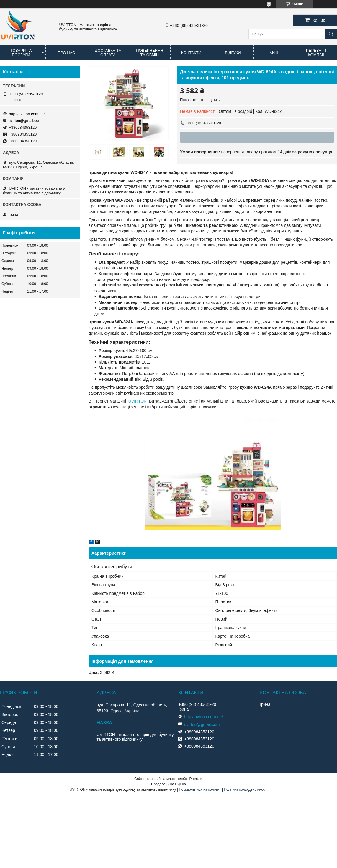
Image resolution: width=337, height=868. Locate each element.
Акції (274, 53)
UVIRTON (138, 401)
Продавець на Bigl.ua (168, 784)
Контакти (191, 53)
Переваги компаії (316, 53)
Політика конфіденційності (246, 789)
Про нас (67, 53)
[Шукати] (331, 34)
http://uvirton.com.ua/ (27, 114)
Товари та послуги (21, 53)
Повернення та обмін (150, 53)
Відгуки (233, 53)
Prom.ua (196, 779)
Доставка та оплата (108, 53)
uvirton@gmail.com (25, 121)
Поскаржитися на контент (200, 789)
